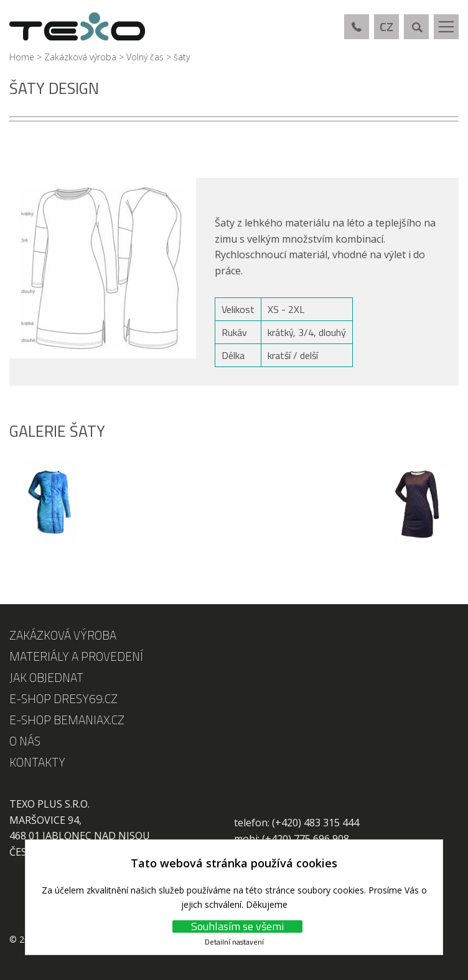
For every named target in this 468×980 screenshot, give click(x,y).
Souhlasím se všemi (237, 926)
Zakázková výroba (80, 57)
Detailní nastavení (234, 942)
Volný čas (145, 57)
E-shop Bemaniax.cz (67, 720)
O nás (25, 741)
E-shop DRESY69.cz (63, 698)
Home (22, 57)
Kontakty (37, 762)
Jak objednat (46, 677)
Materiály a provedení (76, 656)
